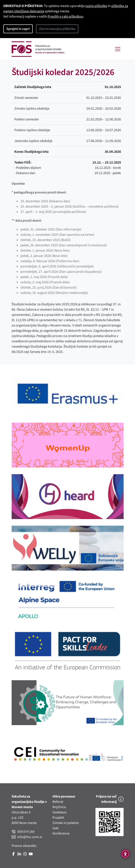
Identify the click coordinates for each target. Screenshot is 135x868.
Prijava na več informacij (110, 799)
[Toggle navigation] (118, 49)
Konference (61, 833)
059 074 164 (23, 832)
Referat (58, 802)
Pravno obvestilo (24, 846)
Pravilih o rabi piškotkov (65, 17)
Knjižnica (59, 807)
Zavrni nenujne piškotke (57, 29)
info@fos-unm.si (27, 837)
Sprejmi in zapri (18, 29)
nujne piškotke (96, 6)
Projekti (58, 818)
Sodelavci (60, 812)
